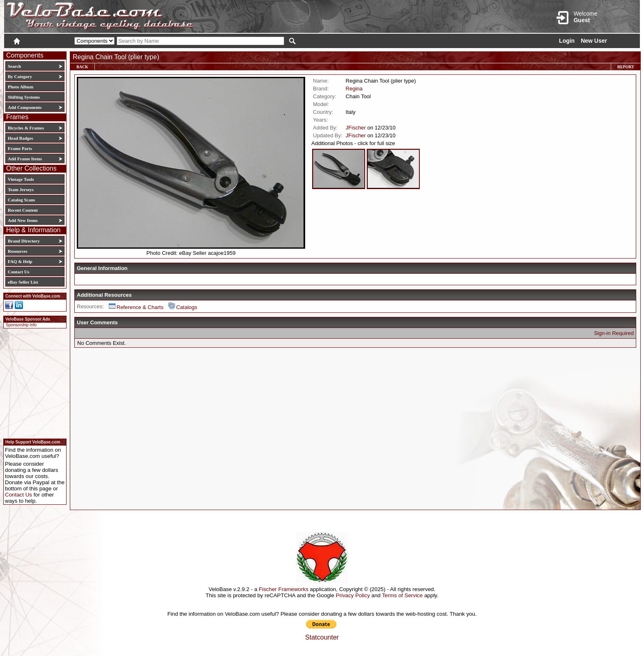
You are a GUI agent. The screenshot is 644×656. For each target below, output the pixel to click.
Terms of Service (402, 595)
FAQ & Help (20, 261)
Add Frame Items (25, 159)
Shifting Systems (24, 97)
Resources (17, 251)
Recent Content (23, 210)
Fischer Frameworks (284, 589)
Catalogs (183, 307)
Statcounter (322, 637)
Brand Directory (24, 241)
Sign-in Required (614, 333)
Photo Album (21, 87)
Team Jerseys (21, 189)
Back (82, 67)
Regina (354, 89)
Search (14, 66)
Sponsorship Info (21, 325)
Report (626, 67)
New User (594, 41)
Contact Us (18, 272)
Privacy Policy (353, 595)
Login (567, 41)
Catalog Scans (21, 200)
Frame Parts (20, 148)
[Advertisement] (32, 382)
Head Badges (20, 138)
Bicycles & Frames (26, 128)
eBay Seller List (23, 282)
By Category (20, 76)
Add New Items (23, 220)
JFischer (356, 128)
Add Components (25, 107)
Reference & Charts (136, 307)
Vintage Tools (21, 179)
